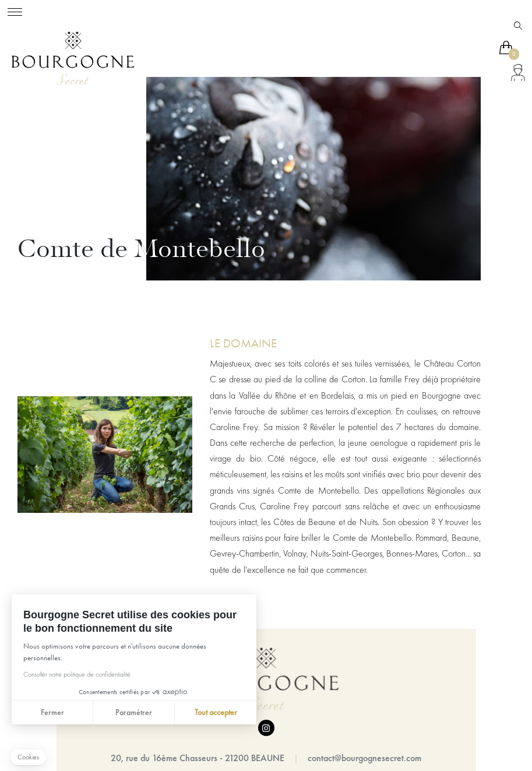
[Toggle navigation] (15, 10)
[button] (28, 757)
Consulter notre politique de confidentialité (76, 674)
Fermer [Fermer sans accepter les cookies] (52, 712)
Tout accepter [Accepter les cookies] (215, 712)
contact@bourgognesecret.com (364, 758)
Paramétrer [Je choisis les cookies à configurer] (134, 712)
